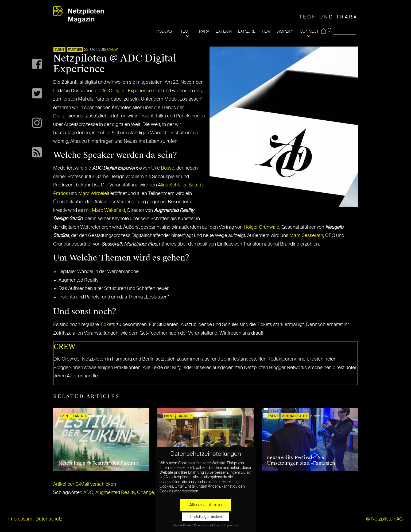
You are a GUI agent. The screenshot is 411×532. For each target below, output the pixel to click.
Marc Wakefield (108, 210)
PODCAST (165, 31)
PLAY (266, 31)
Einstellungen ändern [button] (206, 517)
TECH (185, 31)
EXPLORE (247, 31)
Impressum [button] (231, 526)
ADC (88, 493)
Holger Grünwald (261, 227)
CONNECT (309, 31)
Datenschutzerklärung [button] (208, 526)
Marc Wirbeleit (94, 194)
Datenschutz (49, 519)
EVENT (59, 50)
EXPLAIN (224, 31)
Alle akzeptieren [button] (205, 505)
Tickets (108, 325)
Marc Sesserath (306, 236)
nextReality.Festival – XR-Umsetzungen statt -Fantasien (301, 461)
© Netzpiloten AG (384, 519)
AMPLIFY (285, 31)
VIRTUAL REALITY (295, 416)
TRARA (203, 31)
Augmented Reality (115, 493)
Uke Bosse (163, 168)
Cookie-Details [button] (183, 526)
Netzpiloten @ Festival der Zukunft (99, 463)
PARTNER (75, 50)
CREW (113, 50)
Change (146, 493)
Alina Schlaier (172, 185)
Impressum (20, 519)
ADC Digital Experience (127, 91)
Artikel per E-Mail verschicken (85, 484)
